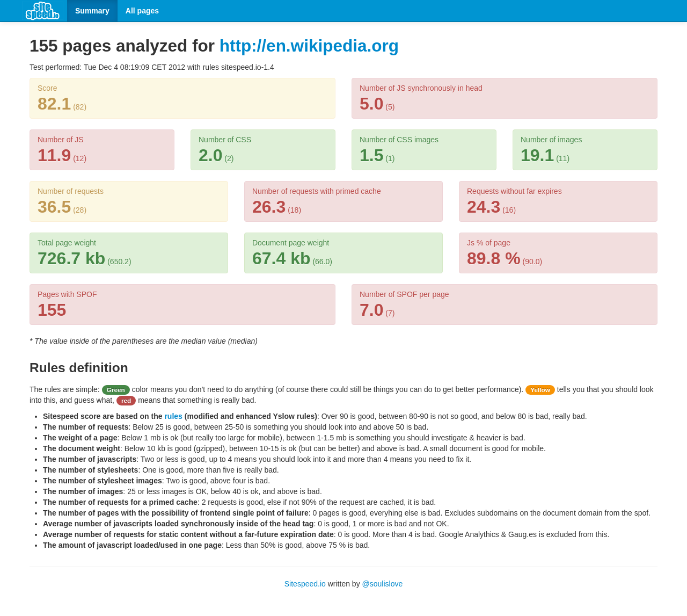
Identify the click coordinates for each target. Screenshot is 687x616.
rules (173, 416)
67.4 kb (282, 258)
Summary (92, 11)
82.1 (54, 104)
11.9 (54, 155)
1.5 (371, 155)
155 (52, 310)
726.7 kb (71, 258)
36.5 (54, 207)
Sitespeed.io (305, 584)
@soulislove (383, 584)
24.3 (484, 207)
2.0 (210, 155)
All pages (142, 11)
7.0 (371, 310)
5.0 (371, 104)
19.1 (537, 155)
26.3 (269, 207)
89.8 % (494, 258)
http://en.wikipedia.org (309, 46)
